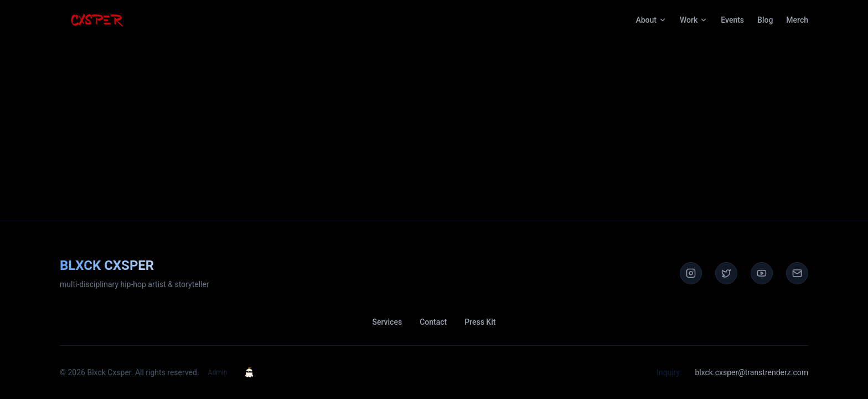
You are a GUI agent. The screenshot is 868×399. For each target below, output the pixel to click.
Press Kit (480, 322)
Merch (797, 20)
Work (694, 20)
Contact (433, 322)
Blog (765, 20)
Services (387, 322)
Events (732, 20)
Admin (218, 372)
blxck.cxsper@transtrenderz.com (751, 372)
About (651, 20)
